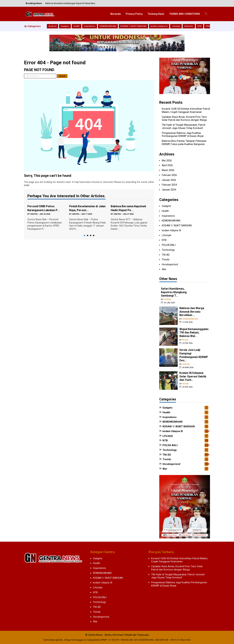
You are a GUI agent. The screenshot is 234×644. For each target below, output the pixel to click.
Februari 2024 (169, 185)
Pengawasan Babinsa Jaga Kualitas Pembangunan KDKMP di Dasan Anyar (183, 135)
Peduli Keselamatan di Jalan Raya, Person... (85, 208)
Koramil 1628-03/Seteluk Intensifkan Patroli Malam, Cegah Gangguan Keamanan (186, 110)
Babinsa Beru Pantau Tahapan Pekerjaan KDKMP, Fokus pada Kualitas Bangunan (184, 143)
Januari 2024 (169, 190)
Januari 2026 (169, 180)
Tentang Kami (156, 14)
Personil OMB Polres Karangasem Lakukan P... (45, 208)
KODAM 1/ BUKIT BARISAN (133, 26)
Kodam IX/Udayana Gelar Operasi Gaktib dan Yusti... (193, 376)
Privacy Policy (134, 14)
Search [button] (62, 76)
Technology (168, 250)
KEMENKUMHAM (108, 26)
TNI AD (166, 255)
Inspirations (90, 26)
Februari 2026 (169, 175)
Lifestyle (176, 26)
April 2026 (167, 165)
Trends (166, 259)
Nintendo (189, 26)
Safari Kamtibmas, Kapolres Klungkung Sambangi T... (174, 292)
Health (77, 26)
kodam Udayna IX (159, 26)
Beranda (116, 14)
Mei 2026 (167, 161)
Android (52, 26)
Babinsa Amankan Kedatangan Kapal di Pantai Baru (70, 3)
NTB (200, 26)
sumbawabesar (190, 319)
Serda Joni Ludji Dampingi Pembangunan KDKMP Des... (194, 355)
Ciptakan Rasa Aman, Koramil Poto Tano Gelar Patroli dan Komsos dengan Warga (184, 118)
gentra (34, 214)
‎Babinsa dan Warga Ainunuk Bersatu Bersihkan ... (192, 312)
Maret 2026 (168, 170)
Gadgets (65, 26)
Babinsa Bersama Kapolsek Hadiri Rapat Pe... (130, 208)
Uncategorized (170, 264)
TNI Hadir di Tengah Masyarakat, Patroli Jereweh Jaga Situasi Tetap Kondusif (184, 126)
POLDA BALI (169, 245)
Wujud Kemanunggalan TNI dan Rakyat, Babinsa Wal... (194, 333)
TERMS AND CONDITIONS (185, 14)
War (164, 269)
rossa (185, 340)
